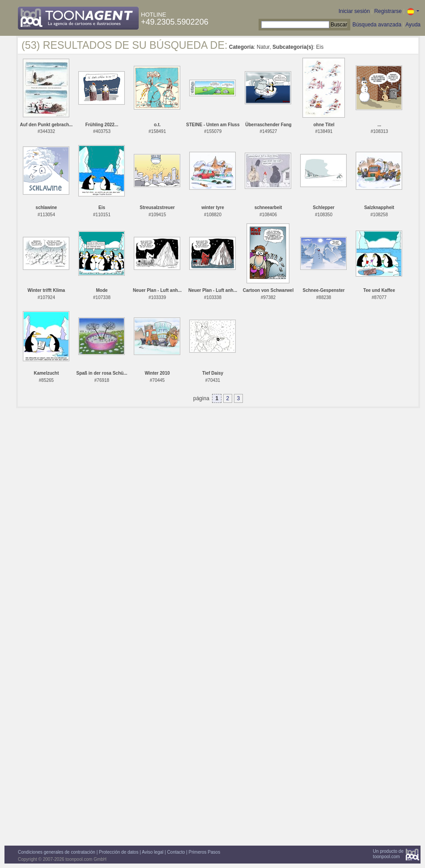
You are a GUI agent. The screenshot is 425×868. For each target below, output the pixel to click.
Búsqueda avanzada (377, 25)
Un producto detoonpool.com (388, 854)
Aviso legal (153, 852)
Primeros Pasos (205, 852)
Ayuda (413, 25)
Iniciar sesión (354, 11)
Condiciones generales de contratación (57, 852)
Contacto (176, 852)
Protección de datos (119, 852)
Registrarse (388, 11)
